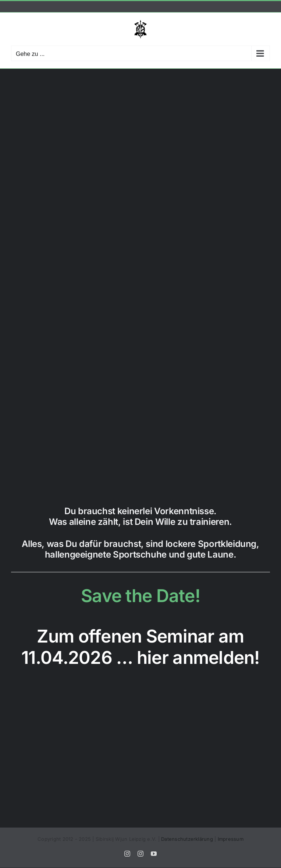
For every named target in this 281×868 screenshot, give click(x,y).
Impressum (231, 839)
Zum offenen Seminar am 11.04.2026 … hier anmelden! (140, 647)
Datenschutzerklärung (187, 839)
